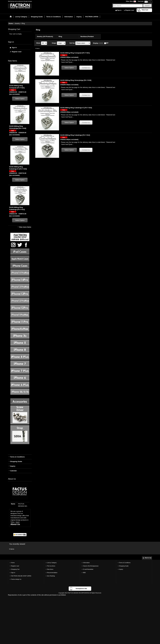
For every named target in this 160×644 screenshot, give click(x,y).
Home (13, 563)
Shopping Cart (15, 569)
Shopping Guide (16, 461)
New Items (50, 569)
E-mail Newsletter (88, 569)
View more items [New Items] (25, 227)
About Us (15, 524)
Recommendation (52, 573)
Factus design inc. (16, 579)
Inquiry (13, 466)
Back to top (148, 558)
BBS (84, 573)
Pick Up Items (51, 566)
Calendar (13, 471)
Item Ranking (51, 576)
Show (38, 43)
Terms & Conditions (17, 457)
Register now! (130, 10)
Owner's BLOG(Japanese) (91, 566)
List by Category (52, 563)
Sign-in (119, 10)
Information (86, 563)
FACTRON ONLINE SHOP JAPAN (21, 576)
